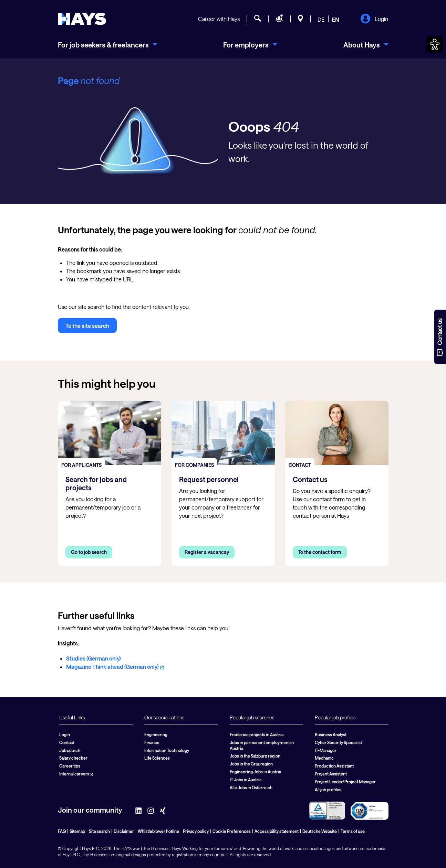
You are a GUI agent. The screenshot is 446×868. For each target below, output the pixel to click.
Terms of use (353, 831)
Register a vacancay (207, 552)
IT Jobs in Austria (246, 780)
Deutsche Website (320, 831)
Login (374, 19)
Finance (152, 742)
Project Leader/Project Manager (345, 782)
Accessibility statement (277, 831)
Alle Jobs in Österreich (251, 787)
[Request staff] (279, 19)
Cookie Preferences (232, 831)
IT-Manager (326, 750)
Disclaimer (124, 831)
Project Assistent (331, 774)
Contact (67, 742)
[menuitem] (108, 45)
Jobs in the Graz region (251, 764)
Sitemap (77, 831)
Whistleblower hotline (158, 831)
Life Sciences (157, 758)
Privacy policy (196, 831)
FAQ (62, 831)
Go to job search (89, 552)
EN (336, 19)
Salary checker (73, 758)
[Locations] (300, 19)
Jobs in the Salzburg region (255, 756)
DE (321, 19)
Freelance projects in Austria (257, 735)
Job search (70, 750)
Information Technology (167, 750)
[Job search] (258, 19)
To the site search (87, 326)
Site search (99, 831)
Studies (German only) (94, 658)
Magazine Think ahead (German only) (115, 667)
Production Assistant (334, 766)
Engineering (156, 735)
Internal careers (76, 774)
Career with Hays (219, 19)
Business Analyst (331, 735)
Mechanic (324, 758)
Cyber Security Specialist (338, 742)
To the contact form (320, 552)
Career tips (70, 766)
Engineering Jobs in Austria (255, 772)
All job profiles (328, 790)
